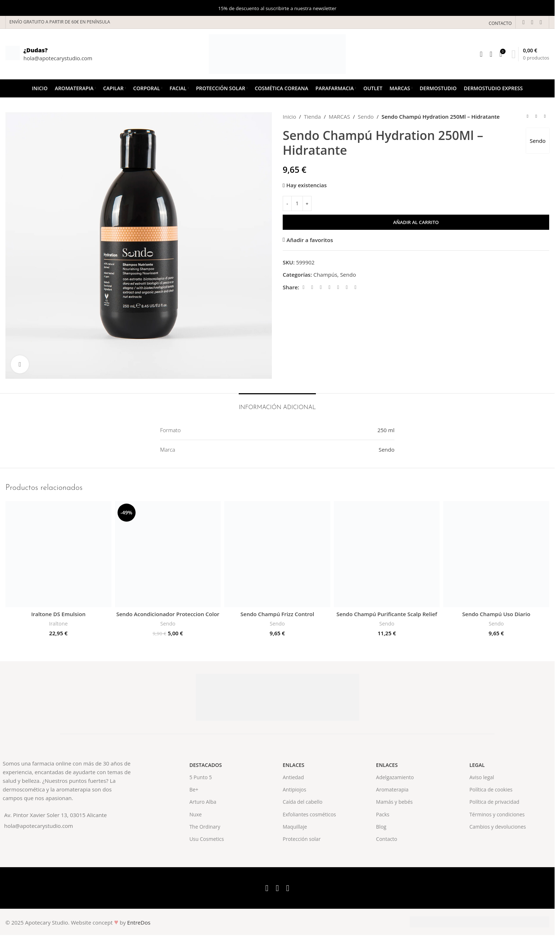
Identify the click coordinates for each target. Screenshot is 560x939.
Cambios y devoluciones (498, 827)
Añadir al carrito (416, 222)
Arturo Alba (203, 802)
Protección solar (302, 839)
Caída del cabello (303, 802)
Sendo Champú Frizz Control (277, 614)
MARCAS (339, 117)
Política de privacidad (494, 802)
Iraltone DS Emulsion (58, 614)
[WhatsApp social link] (347, 287)
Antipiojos (294, 789)
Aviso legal (482, 777)
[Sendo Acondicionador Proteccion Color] (168, 554)
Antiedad (293, 777)
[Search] (481, 54)
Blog (381, 827)
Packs (383, 814)
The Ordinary (205, 827)
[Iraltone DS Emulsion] (58, 554)
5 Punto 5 (200, 777)
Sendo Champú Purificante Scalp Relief (387, 614)
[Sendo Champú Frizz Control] (277, 554)
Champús (325, 275)
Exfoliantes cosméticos (309, 814)
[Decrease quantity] (287, 203)
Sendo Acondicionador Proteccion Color (168, 614)
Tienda (312, 117)
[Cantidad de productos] (297, 203)
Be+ (194, 789)
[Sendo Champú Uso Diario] (496, 554)
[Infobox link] (49, 54)
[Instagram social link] (541, 22)
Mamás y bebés (394, 802)
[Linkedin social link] (338, 287)
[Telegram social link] (356, 287)
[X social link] (532, 22)
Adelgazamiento (395, 777)
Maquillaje (295, 827)
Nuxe (195, 814)
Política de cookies (491, 789)
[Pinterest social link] (330, 287)
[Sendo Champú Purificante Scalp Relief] (387, 554)
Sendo (366, 117)
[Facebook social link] (524, 22)
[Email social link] (321, 287)
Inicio (289, 117)
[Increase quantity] (307, 203)
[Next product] (545, 117)
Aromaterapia (392, 789)
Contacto (387, 839)
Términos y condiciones (497, 814)
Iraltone (58, 624)
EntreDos (139, 922)
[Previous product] (528, 117)
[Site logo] (277, 53)
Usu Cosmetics (207, 839)
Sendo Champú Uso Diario (496, 614)
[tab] (277, 404)
